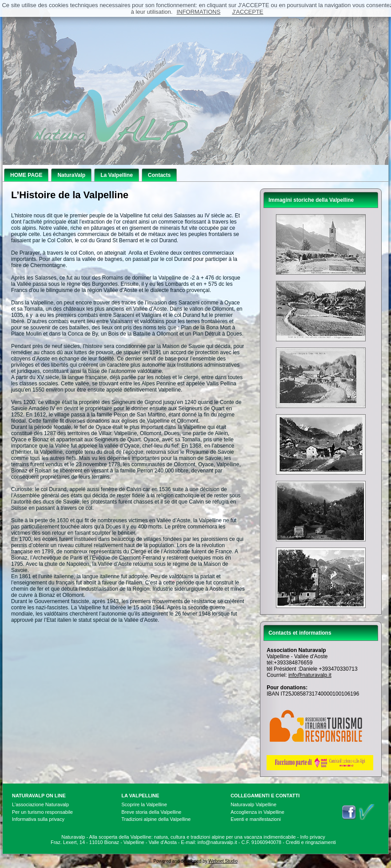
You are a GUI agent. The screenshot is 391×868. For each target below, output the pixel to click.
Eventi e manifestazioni (256, 819)
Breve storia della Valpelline (151, 812)
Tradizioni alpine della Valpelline (156, 819)
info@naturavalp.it (310, 675)
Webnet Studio (223, 861)
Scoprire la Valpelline (144, 804)
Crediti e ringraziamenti (311, 842)
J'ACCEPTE (247, 12)
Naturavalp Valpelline (253, 804)
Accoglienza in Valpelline (257, 812)
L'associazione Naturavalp (40, 804)
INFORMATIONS (198, 12)
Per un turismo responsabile (42, 812)
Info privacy (313, 837)
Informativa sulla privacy (38, 819)
